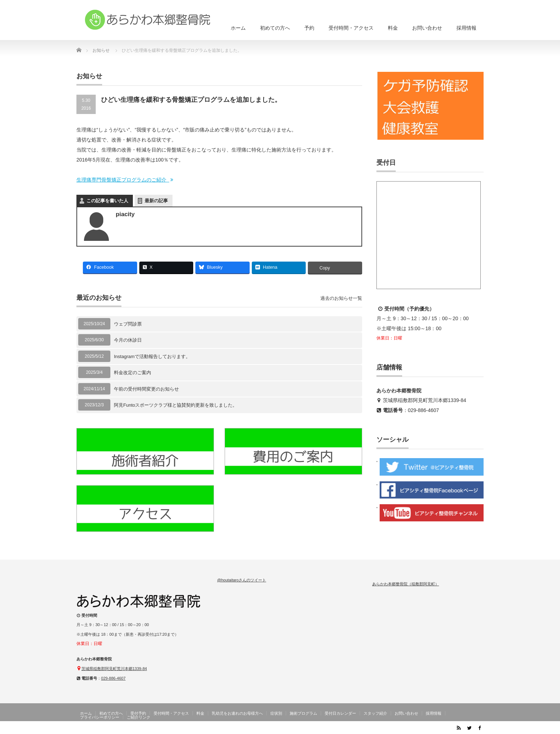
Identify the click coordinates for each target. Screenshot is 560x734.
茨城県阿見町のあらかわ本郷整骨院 (413, 729)
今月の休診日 (128, 340)
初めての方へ (275, 28)
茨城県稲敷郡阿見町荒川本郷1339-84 (424, 400)
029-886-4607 (423, 410)
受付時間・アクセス (351, 28)
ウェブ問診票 (128, 324)
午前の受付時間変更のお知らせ (146, 389)
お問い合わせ (427, 28)
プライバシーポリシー (100, 717)
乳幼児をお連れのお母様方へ (237, 713)
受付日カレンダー (340, 713)
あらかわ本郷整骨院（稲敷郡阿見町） (406, 584)
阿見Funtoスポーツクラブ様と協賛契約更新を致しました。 (176, 405)
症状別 (276, 713)
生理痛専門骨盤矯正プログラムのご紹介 (125, 180)
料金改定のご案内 (132, 373)
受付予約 (138, 713)
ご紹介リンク (139, 717)
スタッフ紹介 (375, 713)
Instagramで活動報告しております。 (152, 356)
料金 (393, 28)
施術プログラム (303, 713)
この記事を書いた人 (107, 201)
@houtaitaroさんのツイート (242, 580)
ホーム (238, 28)
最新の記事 (156, 201)
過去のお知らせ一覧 (341, 298)
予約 (309, 28)
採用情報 (466, 28)
